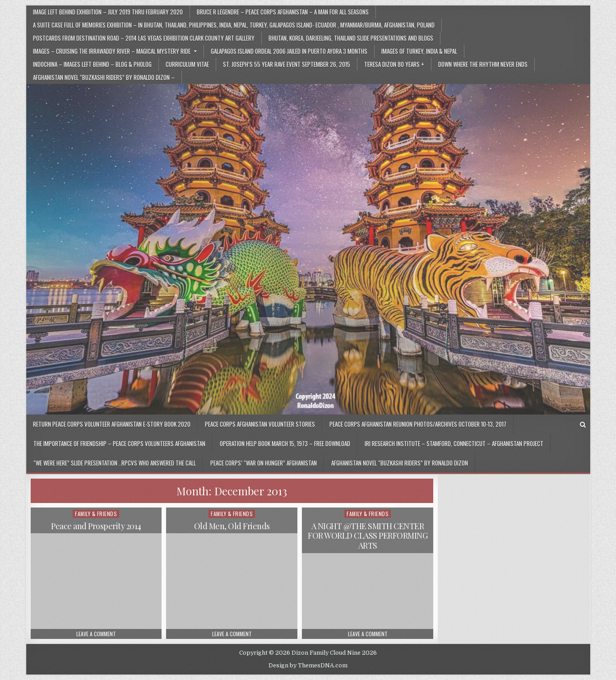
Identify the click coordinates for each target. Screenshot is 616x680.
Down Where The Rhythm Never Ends (483, 64)
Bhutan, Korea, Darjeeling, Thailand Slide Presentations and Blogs (351, 38)
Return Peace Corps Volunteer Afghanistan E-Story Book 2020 (112, 424)
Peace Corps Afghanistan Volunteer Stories (260, 424)
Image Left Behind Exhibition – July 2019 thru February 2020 (108, 12)
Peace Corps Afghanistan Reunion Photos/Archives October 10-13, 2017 (418, 424)
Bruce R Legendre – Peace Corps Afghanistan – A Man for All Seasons (283, 12)
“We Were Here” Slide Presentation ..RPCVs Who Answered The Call (115, 463)
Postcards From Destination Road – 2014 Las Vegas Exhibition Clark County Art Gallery (144, 38)
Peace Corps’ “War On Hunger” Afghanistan (264, 463)
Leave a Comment (96, 634)
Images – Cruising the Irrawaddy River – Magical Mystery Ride (112, 51)
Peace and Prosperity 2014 (96, 526)
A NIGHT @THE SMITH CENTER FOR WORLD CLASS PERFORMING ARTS (368, 536)
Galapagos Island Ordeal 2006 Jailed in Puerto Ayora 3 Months (289, 51)
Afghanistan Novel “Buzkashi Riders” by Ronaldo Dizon (400, 463)
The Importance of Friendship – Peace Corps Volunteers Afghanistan (119, 443)
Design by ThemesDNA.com (308, 666)
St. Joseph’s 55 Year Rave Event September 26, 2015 (287, 64)
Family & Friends (96, 514)
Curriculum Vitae (187, 64)
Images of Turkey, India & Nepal (419, 51)
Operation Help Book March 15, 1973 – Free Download (285, 443)
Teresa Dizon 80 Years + (394, 64)
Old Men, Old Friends (232, 526)
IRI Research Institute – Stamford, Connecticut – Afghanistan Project (454, 443)
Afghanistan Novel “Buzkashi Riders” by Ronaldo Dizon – (104, 77)
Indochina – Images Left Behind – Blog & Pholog (92, 64)
